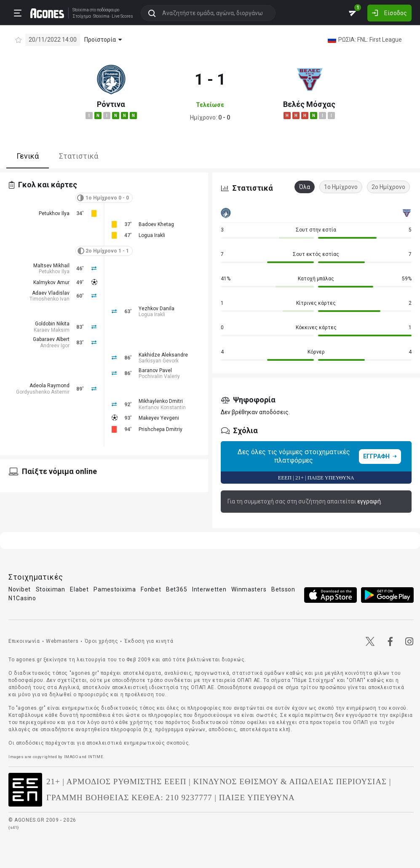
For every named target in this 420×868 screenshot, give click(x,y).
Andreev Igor (55, 346)
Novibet (20, 589)
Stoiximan (51, 589)
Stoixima (80, 10)
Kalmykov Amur (51, 282)
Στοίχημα (81, 16)
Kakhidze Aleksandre (163, 355)
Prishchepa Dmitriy (161, 429)
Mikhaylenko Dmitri (161, 401)
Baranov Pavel (155, 370)
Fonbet (151, 589)
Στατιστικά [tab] (79, 156)
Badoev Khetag (156, 224)
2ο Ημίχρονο (388, 187)
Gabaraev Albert (51, 339)
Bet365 (177, 589)
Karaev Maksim (52, 330)
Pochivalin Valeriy (159, 376)
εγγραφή (369, 501)
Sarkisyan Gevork (159, 361)
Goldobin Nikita (52, 324)
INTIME (96, 757)
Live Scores (122, 16)
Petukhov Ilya (54, 213)
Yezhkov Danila (156, 309)
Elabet (79, 589)
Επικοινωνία (24, 641)
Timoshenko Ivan (49, 299)
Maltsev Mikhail (51, 266)
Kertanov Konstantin (162, 407)
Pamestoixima (115, 589)
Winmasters (249, 589)
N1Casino (22, 598)
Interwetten (209, 589)
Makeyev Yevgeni (159, 418)
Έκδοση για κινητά (149, 641)
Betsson (283, 589)
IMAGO (71, 757)
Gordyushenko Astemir (43, 392)
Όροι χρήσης (102, 641)
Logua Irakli (152, 235)
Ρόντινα (111, 104)
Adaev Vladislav (51, 293)
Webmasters (62, 641)
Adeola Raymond (49, 386)
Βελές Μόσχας (309, 104)
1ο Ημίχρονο (341, 187)
